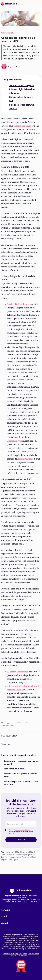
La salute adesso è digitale (21, 85)
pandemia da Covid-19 (23, 126)
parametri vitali (26, 459)
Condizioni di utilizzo (10, 954)
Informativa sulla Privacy (22, 830)
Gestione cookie (33, 954)
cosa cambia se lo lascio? (15, 769)
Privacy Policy (23, 954)
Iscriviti (21, 840)
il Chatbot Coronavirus (18, 672)
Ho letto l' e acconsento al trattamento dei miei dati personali (21, 832)
